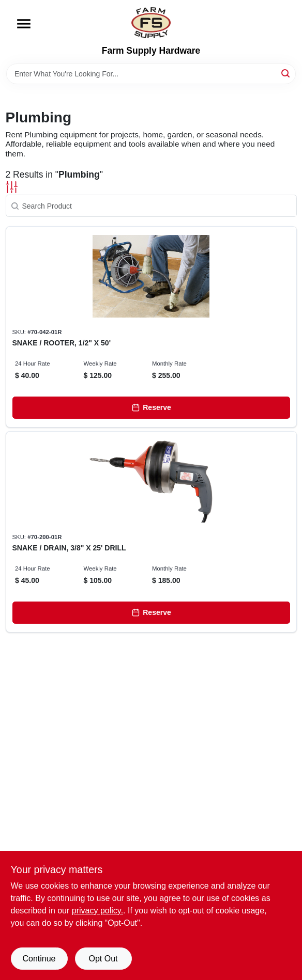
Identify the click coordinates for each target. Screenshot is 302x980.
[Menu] (24, 24)
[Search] (286, 73)
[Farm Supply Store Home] (151, 23)
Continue (39, 959)
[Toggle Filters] (12, 187)
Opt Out (103, 959)
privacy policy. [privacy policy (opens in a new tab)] (97, 911)
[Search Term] (151, 74)
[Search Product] (151, 206)
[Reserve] (151, 408)
